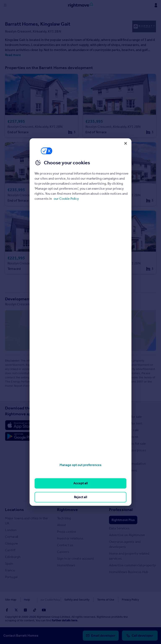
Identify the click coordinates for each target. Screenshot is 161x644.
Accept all (81, 483)
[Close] (126, 143)
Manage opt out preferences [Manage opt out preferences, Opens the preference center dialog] (80, 465)
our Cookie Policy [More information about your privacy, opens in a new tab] (66, 199)
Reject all (81, 497)
